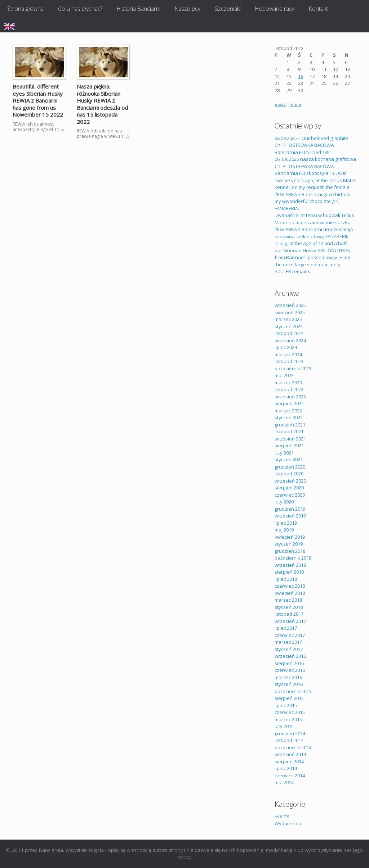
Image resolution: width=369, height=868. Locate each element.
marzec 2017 (288, 642)
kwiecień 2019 (290, 537)
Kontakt (318, 9)
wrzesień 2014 (290, 754)
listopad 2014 (289, 740)
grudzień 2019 (290, 509)
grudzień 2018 (290, 551)
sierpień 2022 (289, 403)
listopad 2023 (289, 361)
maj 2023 (284, 375)
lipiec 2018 (286, 579)
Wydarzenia (288, 823)
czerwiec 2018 (290, 586)
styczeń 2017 (289, 649)
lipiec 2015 (286, 705)
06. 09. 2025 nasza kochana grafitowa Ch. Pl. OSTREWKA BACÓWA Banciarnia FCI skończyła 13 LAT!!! (315, 166)
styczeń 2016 (289, 684)
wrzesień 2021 (290, 439)
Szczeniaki (228, 9)
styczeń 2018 (289, 607)
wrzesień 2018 (290, 565)
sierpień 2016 (289, 663)
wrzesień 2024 (290, 340)
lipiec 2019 (286, 523)
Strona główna (25, 9)
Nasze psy (188, 9)
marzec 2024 (288, 354)
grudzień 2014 (290, 733)
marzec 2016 (288, 677)
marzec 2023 (288, 383)
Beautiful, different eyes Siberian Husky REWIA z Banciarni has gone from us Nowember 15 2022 (38, 100)
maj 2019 (284, 530)
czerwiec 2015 (290, 712)
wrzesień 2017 (290, 621)
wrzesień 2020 (290, 481)
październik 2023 (293, 369)
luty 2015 (284, 726)
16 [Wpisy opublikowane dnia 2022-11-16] (301, 76)
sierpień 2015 (289, 698)
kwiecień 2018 (290, 593)
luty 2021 (284, 453)
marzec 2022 (288, 411)
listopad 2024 (289, 333)
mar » (295, 104)
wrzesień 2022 (290, 397)
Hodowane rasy (275, 9)
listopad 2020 (289, 474)
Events (282, 816)
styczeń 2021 (289, 460)
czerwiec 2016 (290, 670)
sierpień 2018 (289, 572)
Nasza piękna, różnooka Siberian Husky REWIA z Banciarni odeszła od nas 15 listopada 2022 (102, 104)
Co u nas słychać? (80, 9)
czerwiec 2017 (290, 635)
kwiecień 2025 (290, 312)
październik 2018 (293, 558)
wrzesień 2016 (290, 656)
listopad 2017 (289, 614)
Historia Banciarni (139, 9)
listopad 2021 (289, 431)
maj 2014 (284, 782)
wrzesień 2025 (290, 305)
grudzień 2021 (290, 425)
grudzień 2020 (290, 467)
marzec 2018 (288, 600)
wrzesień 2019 (290, 516)
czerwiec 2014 (290, 776)
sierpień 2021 (289, 446)
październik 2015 (293, 691)
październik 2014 (293, 747)
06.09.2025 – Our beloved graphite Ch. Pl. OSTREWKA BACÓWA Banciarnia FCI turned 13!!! (312, 145)
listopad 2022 (289, 389)
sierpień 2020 (289, 488)
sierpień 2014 (289, 761)
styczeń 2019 (289, 544)
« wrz (280, 104)
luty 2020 (284, 502)
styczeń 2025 (289, 326)
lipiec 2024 (286, 347)
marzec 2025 (288, 319)
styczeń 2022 (289, 417)
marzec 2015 (288, 719)
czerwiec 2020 (290, 495)
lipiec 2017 (286, 628)
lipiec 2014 (286, 768)
